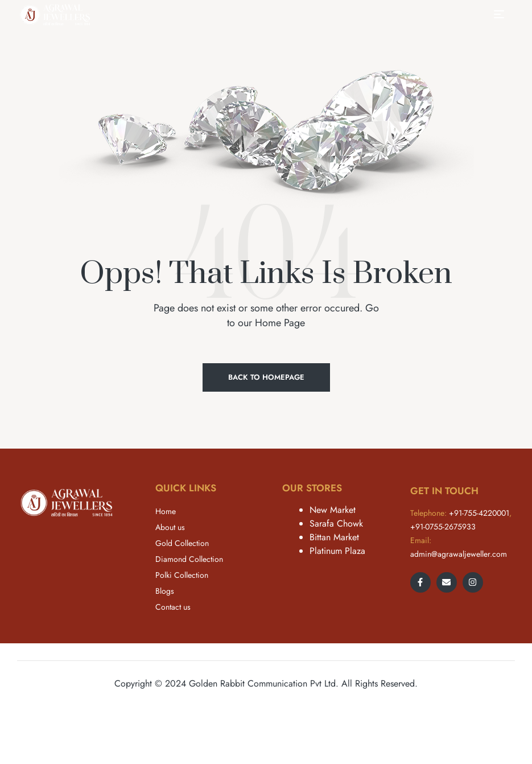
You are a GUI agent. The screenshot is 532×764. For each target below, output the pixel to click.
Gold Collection (182, 543)
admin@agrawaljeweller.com (459, 554)
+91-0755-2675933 (443, 527)
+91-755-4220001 (479, 513)
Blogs (165, 591)
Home (166, 511)
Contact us (173, 607)
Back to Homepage (266, 377)
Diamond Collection (189, 559)
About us (170, 527)
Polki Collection (182, 575)
